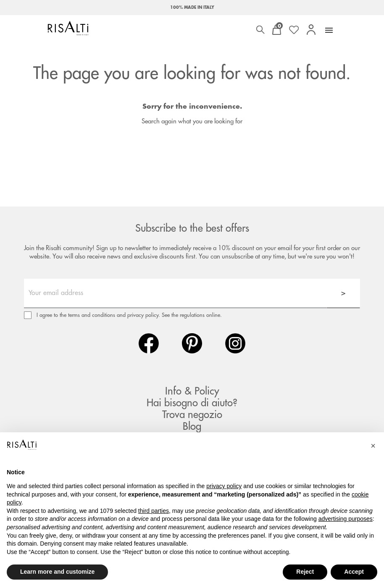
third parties (154, 511)
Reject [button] (305, 572)
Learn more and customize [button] (57, 572)
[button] (373, 446)
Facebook (149, 343)
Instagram (235, 343)
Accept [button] (354, 572)
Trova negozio (192, 415)
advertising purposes (346, 519)
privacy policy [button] (224, 486)
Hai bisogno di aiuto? (192, 403)
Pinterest (192, 343)
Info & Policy (192, 391)
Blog (192, 426)
